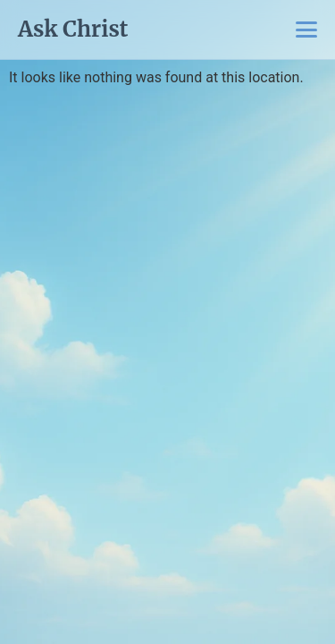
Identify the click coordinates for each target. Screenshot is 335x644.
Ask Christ (73, 29)
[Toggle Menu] (306, 30)
